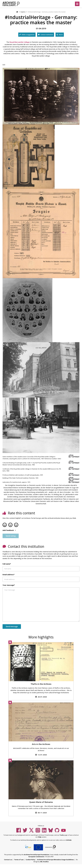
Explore (23, 12)
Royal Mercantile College (20, 42)
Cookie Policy (30, 860)
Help (40, 837)
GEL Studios (44, 862)
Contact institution (46, 35)
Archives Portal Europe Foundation (37, 855)
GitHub (69, 840)
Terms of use (19, 860)
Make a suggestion (27, 35)
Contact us (8, 860)
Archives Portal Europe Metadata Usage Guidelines (55, 860)
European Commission (36, 857)
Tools (62, 835)
